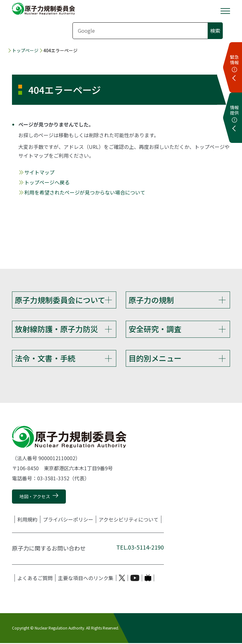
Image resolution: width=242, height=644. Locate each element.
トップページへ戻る (47, 182)
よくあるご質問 (35, 579)
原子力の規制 (151, 300)
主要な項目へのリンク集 (86, 579)
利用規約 (27, 520)
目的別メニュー (155, 359)
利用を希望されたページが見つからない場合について (85, 192)
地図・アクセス (35, 497)
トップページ (25, 50)
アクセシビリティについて (129, 520)
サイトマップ (39, 172)
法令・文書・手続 (45, 359)
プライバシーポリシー (68, 520)
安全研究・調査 (155, 329)
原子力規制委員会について (60, 300)
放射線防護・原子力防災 (56, 329)
